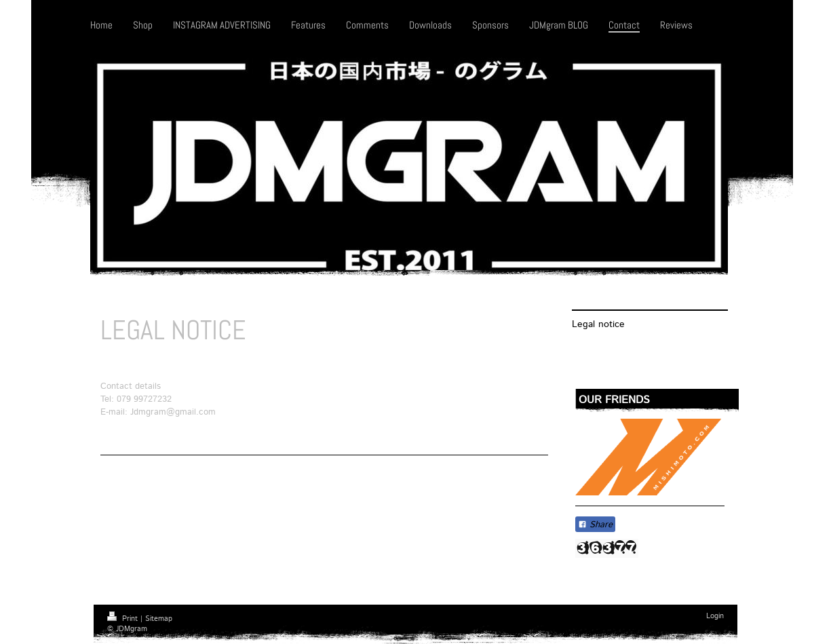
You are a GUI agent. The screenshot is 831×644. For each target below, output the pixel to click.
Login (715, 616)
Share (595, 525)
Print (124, 619)
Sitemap (159, 619)
